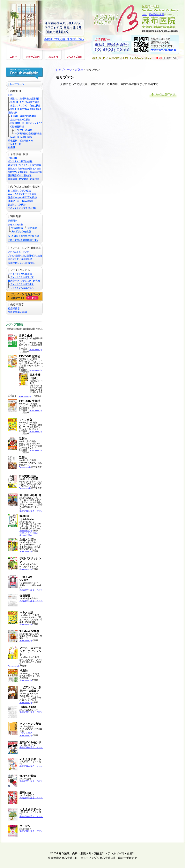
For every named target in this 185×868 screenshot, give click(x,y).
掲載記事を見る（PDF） (31, 511)
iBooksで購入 (26, 535)
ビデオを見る (26, 733)
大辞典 (79, 70)
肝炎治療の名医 (156, 14)
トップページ (64, 70)
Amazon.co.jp (36, 349)
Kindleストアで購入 (29, 533)
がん (144, 14)
